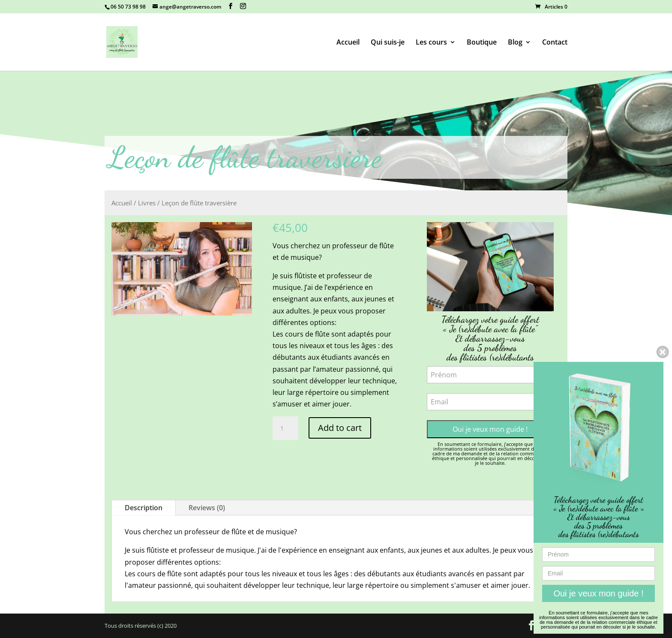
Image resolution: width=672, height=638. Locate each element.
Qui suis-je (388, 43)
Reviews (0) (207, 508)
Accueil (348, 43)
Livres (147, 203)
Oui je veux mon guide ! (490, 429)
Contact (555, 43)
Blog (515, 43)
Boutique (482, 43)
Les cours (431, 43)
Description (144, 508)
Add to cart (340, 428)
